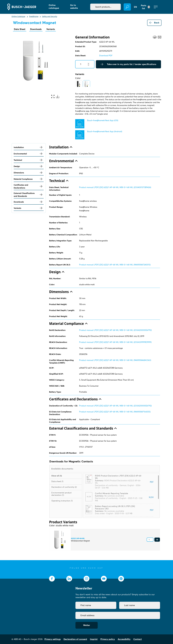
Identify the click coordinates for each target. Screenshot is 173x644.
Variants (51, 29)
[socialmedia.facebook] (52, 579)
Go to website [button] (74, 7)
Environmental (29, 154)
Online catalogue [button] (54, 7)
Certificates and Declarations (29, 186)
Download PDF (106, 55)
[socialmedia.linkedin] (69, 579)
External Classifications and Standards (29, 195)
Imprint (94, 639)
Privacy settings (53, 639)
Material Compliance (29, 179)
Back (154, 23)
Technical (29, 160)
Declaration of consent (75, 639)
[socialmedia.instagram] (86, 579)
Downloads (36, 29)
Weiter (87, 625)
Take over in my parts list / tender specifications (128, 64)
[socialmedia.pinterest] (121, 579)
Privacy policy (108, 639)
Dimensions (29, 173)
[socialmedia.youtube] (104, 579)
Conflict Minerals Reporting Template (111, 493)
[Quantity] (85, 64)
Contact (138, 639)
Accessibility (124, 639)
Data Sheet (20, 29)
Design (29, 166)
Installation (29, 147)
